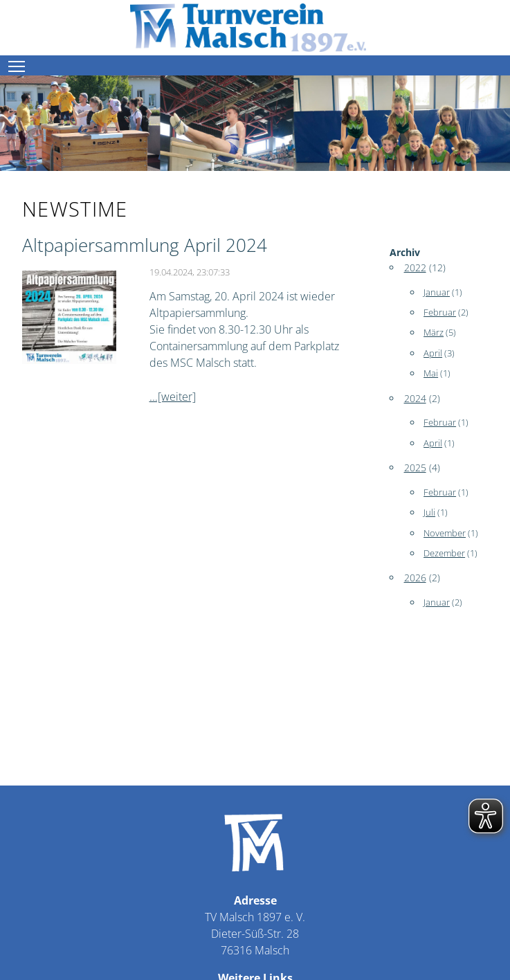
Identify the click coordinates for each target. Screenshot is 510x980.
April (433, 353)
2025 (415, 468)
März (434, 332)
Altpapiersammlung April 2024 (145, 245)
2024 (415, 398)
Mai (431, 373)
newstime (75, 209)
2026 (415, 578)
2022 (415, 267)
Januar (437, 292)
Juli (429, 512)
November (445, 533)
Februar (440, 312)
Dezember (444, 553)
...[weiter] (173, 397)
